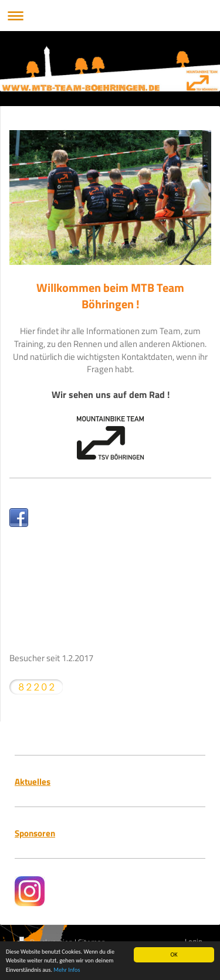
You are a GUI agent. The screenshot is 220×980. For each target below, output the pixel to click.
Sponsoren (35, 833)
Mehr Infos (67, 970)
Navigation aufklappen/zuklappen (110, 16)
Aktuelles (33, 782)
